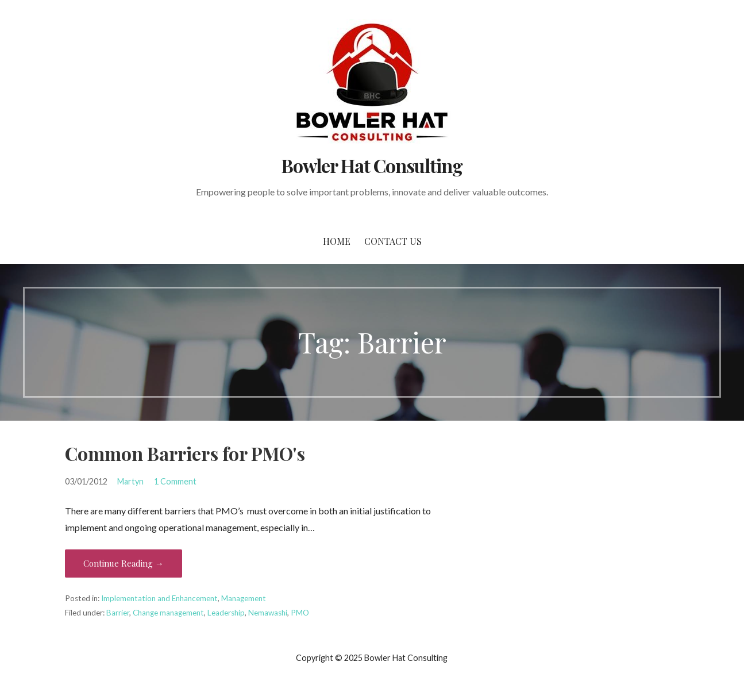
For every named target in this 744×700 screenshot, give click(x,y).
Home (337, 241)
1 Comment (175, 481)
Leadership (226, 613)
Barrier (118, 613)
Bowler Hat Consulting (372, 165)
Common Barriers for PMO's (185, 453)
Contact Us (393, 241)
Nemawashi (268, 613)
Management (244, 598)
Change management (168, 613)
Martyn (130, 481)
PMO (300, 613)
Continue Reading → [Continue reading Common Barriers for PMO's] (124, 563)
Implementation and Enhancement (159, 598)
